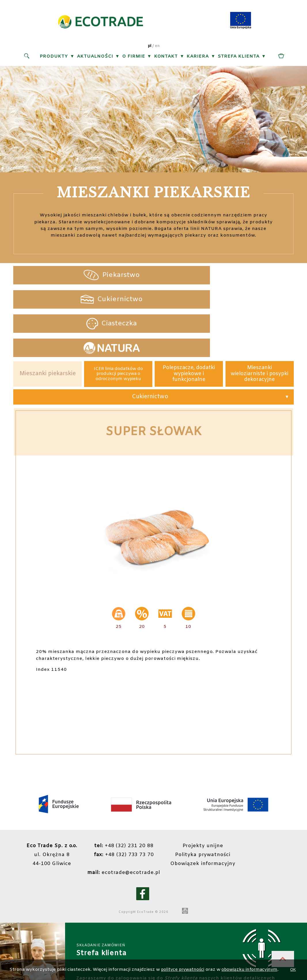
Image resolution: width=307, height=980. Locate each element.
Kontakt (166, 58)
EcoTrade (150, 869)
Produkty (54, 58)
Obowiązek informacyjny (204, 821)
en (157, 47)
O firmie (133, 58)
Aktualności (95, 58)
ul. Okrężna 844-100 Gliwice (49, 812)
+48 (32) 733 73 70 (123, 812)
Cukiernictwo (150, 353)
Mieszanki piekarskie (48, 329)
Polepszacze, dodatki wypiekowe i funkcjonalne (189, 329)
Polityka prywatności (204, 812)
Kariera (198, 58)
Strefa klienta (239, 58)
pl (149, 47)
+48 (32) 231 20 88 (123, 803)
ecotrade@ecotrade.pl (123, 829)
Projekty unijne (205, 803)
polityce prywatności (191, 959)
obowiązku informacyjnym (261, 959)
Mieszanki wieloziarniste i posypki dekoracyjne (259, 329)
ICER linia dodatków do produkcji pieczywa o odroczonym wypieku (118, 329)
